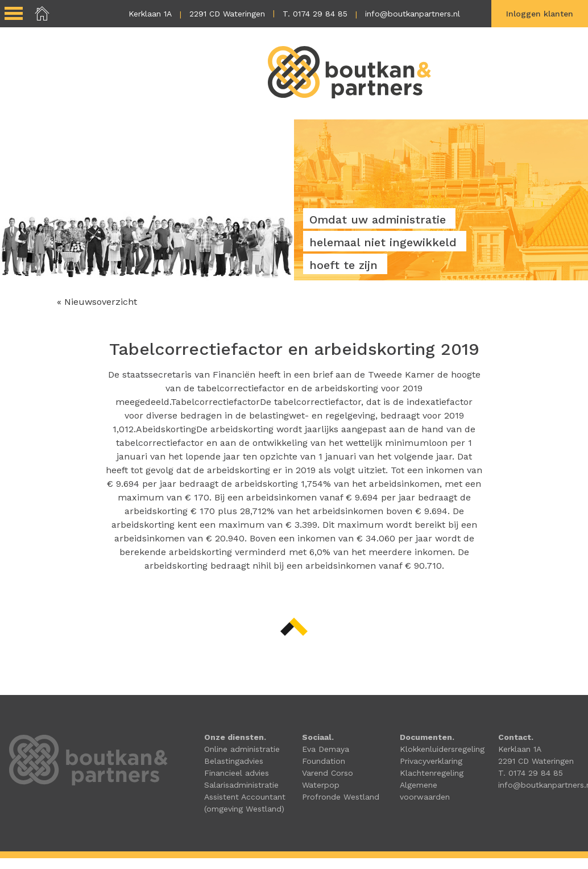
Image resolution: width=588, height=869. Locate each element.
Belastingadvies (234, 762)
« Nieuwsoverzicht (97, 302)
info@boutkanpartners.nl (413, 14)
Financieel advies (237, 773)
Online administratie (242, 750)
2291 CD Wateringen (227, 14)
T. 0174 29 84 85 (315, 14)
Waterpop (321, 785)
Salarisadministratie (241, 785)
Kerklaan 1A (150, 14)
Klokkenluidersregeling (442, 750)
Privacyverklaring (431, 762)
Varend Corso (328, 773)
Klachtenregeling (432, 773)
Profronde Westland (341, 797)
